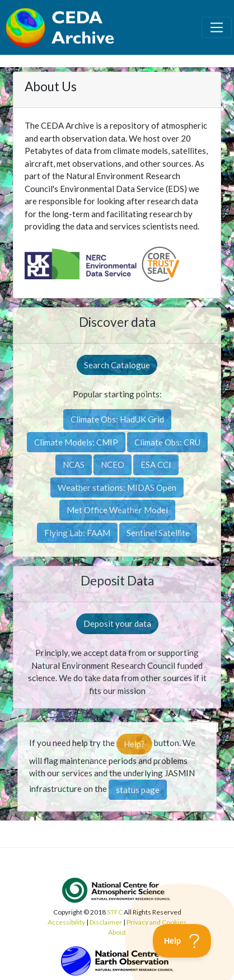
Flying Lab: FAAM (77, 533)
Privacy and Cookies (156, 922)
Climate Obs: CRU (167, 442)
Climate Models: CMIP (76, 442)
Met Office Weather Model (117, 510)
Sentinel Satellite (158, 533)
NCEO (113, 465)
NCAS (74, 465)
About (117, 932)
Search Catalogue (117, 365)
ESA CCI (156, 465)
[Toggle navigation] (217, 27)
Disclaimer (106, 922)
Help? (134, 744)
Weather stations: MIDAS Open (117, 487)
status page (138, 790)
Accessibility (66, 922)
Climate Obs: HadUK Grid (117, 419)
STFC (115, 912)
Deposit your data (117, 623)
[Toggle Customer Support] (182, 941)
